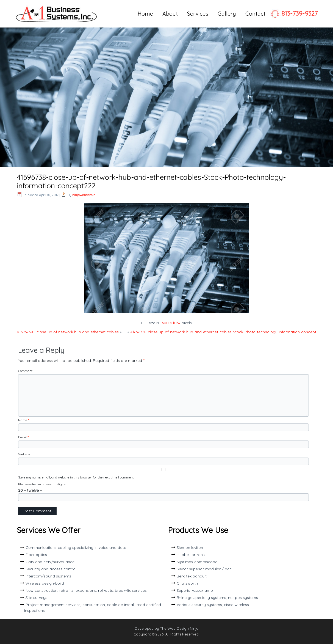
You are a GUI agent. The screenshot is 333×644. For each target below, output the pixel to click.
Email (23, 437)
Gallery (227, 14)
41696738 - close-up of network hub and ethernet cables (68, 332)
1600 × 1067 (170, 323)
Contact (255, 14)
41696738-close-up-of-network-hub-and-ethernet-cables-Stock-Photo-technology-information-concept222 (151, 181)
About (170, 14)
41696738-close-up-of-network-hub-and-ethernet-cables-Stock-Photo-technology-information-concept (223, 332)
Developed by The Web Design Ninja (166, 628)
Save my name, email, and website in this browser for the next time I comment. (76, 477)
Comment (25, 371)
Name (24, 420)
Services (198, 14)
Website (24, 454)
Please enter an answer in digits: (42, 484)
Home (145, 14)
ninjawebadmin (84, 195)
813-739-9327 (294, 13)
